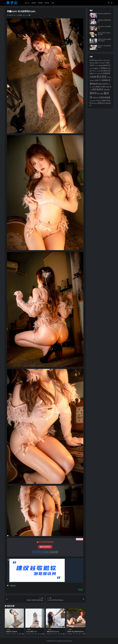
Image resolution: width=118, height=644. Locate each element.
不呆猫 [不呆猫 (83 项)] (91, 68)
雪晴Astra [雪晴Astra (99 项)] (99, 101)
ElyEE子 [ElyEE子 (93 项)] (101, 60)
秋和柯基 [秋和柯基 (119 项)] (107, 90)
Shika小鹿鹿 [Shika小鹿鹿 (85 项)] (98, 66)
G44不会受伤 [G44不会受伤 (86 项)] (107, 60)
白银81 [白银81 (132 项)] (103, 87)
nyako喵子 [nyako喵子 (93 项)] (102, 63)
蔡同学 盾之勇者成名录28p (76, 631)
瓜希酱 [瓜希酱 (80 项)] (94, 87)
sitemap (70, 641)
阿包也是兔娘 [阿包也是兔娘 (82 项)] (93, 101)
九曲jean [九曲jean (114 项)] (96, 68)
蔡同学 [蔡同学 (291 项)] (93, 93)
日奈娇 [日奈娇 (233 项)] (93, 77)
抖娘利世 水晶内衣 (11, 631)
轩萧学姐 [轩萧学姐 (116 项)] (95, 98)
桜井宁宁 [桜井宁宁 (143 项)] (98, 80)
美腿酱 (20, 15)
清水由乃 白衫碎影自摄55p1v (104, 46)
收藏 (80, 590)
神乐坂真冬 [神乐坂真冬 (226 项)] (98, 89)
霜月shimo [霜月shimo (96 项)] (95, 103)
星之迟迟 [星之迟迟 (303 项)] (102, 77)
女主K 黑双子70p (32, 631)
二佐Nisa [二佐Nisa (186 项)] (103, 68)
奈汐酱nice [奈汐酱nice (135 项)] (105, 71)
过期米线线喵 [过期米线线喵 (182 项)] (104, 97)
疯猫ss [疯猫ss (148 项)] (98, 87)
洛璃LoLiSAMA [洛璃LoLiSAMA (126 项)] (103, 84)
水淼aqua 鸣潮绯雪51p (104, 14)
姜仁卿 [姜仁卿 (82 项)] (94, 74)
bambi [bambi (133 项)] (92, 60)
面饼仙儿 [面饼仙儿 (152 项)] (101, 103)
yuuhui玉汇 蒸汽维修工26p (105, 27)
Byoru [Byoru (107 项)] (97, 60)
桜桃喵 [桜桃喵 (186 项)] (105, 80)
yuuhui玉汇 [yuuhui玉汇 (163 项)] (106, 65)
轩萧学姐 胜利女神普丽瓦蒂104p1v (104, 40)
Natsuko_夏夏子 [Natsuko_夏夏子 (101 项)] (94, 63)
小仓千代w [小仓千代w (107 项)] (99, 74)
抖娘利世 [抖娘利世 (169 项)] (107, 73)
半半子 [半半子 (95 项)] (93, 71)
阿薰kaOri (13, 586)
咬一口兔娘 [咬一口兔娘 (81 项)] (98, 71)
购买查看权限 (45, 547)
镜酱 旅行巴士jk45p (53, 631)
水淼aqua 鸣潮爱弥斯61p (104, 21)
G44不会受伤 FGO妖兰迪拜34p (104, 34)
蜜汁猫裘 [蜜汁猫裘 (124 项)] (100, 94)
